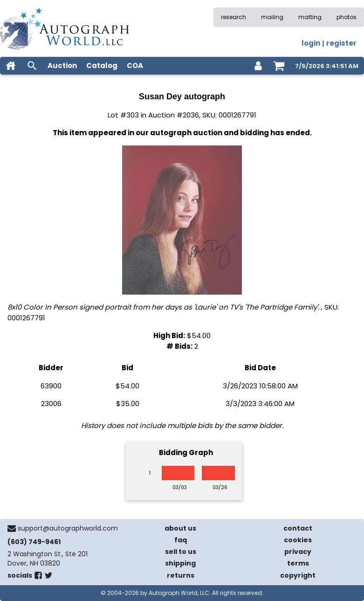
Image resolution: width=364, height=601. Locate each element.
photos (347, 17)
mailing (272, 17)
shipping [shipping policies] (180, 563)
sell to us (181, 552)
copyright (298, 575)
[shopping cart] (279, 66)
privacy (298, 552)
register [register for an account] (341, 43)
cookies (298, 540)
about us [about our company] (180, 528)
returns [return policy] (181, 575)
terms (298, 563)
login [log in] (311, 43)
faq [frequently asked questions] (181, 540)
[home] (11, 66)
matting (310, 17)
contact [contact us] (298, 528)
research (234, 17)
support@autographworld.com (68, 528)
